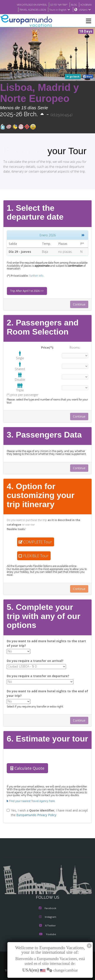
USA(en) (85, 10)
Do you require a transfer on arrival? (33, 660)
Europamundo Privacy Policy (35, 812)
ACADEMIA (86, 5)
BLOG (73, 5)
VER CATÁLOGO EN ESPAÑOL (27, 5)
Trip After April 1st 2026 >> (26, 291)
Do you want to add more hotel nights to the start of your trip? (44, 643)
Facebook (47, 906)
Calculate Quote (26, 766)
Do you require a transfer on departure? (35, 674)
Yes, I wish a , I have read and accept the (45, 810)
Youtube (47, 932)
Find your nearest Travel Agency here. (30, 799)
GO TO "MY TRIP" (56, 5)
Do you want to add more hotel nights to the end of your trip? (47, 691)
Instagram (48, 915)
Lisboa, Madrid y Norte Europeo (39, 93)
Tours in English (59, 10)
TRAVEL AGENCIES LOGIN (31, 10)
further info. (33, 276)
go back (73, 77)
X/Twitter (47, 923)
